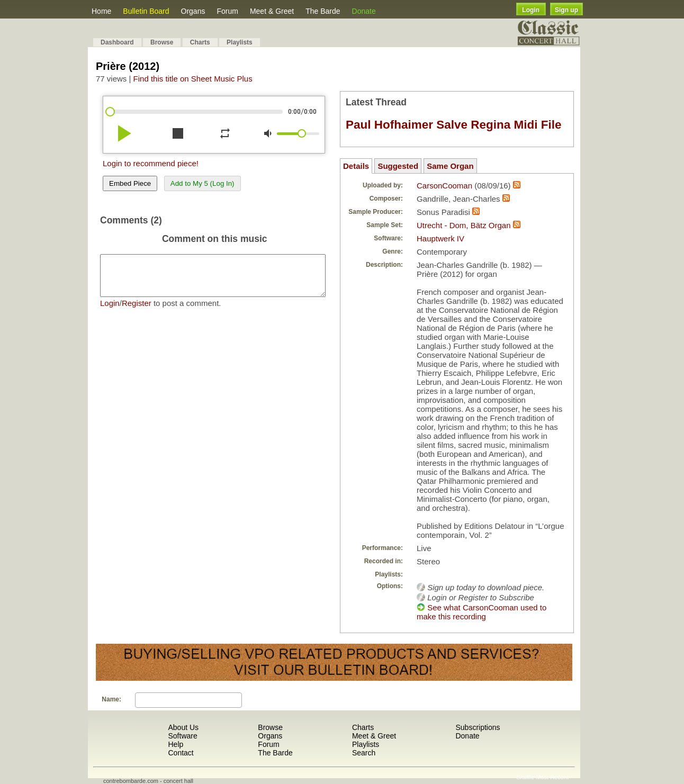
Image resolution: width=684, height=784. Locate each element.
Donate (364, 11)
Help (175, 744)
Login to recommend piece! (151, 163)
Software (182, 736)
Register (137, 311)
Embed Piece (130, 183)
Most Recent (552, 777)
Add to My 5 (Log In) (202, 183)
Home (101, 11)
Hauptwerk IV (440, 238)
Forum (227, 11)
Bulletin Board (146, 11)
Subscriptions (478, 727)
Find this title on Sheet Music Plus (193, 79)
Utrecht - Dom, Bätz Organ (464, 225)
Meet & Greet (272, 11)
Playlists (240, 42)
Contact (181, 753)
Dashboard (117, 42)
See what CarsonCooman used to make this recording (481, 612)
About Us (183, 727)
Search (364, 753)
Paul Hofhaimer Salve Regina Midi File (454, 125)
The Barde (323, 11)
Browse (162, 42)
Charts (200, 42)
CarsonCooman (444, 186)
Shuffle (525, 777)
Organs (193, 11)
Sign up (566, 10)
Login (531, 10)
